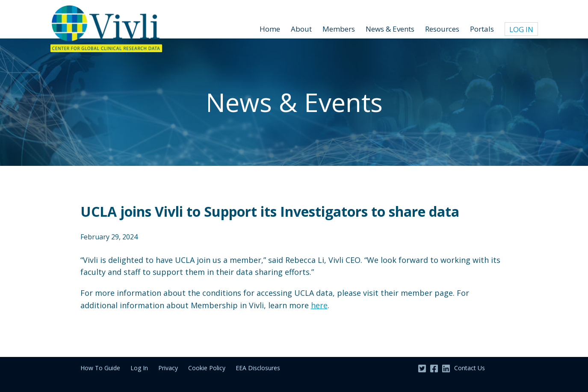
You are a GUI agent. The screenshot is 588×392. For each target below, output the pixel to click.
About (301, 29)
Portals (482, 29)
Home (270, 29)
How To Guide (100, 368)
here (319, 305)
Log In (521, 29)
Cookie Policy (207, 368)
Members (339, 29)
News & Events (390, 29)
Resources (442, 29)
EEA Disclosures (258, 368)
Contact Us (470, 368)
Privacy (168, 368)
